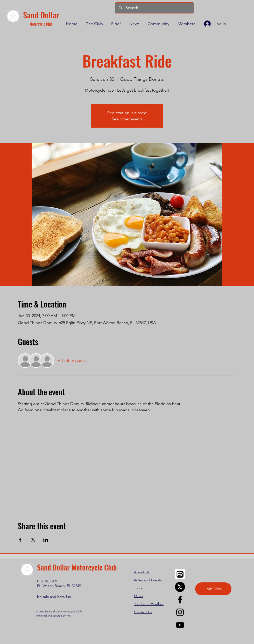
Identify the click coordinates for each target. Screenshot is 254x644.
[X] (180, 587)
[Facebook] (180, 600)
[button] (94, 24)
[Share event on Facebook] (20, 540)
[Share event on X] (33, 540)
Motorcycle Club (41, 24)
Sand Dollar (41, 15)
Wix (68, 616)
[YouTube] (180, 625)
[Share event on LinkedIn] (46, 540)
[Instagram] (180, 612)
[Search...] (154, 8)
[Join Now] (213, 589)
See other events (127, 119)
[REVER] (180, 574)
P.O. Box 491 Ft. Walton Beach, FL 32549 (59, 583)
